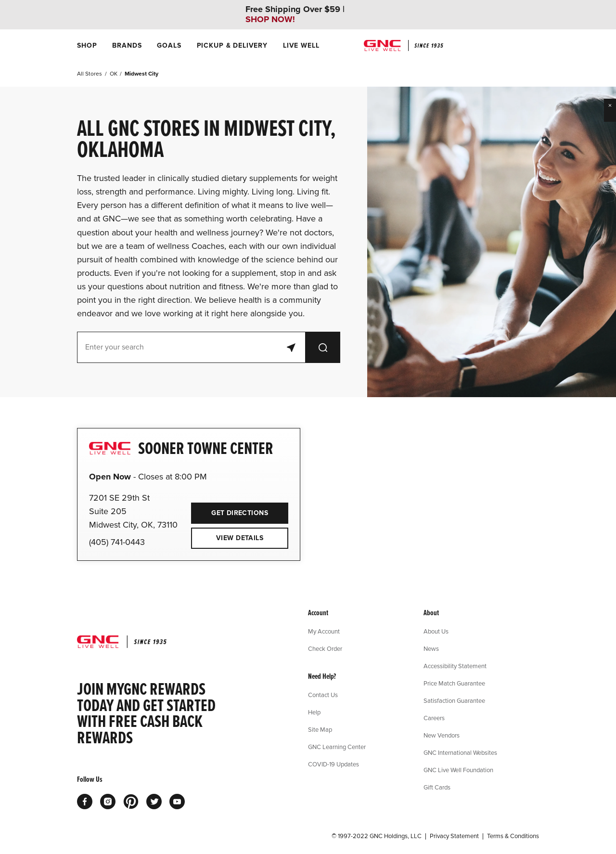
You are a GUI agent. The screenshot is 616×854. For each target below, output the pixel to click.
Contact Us (323, 695)
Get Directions (230, 510)
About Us (436, 631)
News (431, 648)
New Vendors (442, 735)
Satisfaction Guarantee (454, 700)
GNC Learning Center (337, 747)
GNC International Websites (460, 752)
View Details (240, 538)
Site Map (320, 729)
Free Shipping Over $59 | (295, 14)
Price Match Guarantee (454, 683)
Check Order (325, 648)
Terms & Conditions (513, 836)
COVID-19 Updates (334, 764)
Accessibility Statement (455, 666)
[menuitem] (87, 45)
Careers (434, 718)
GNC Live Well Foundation (458, 770)
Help (314, 712)
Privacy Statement (454, 836)
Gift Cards (437, 787)
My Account (324, 631)
